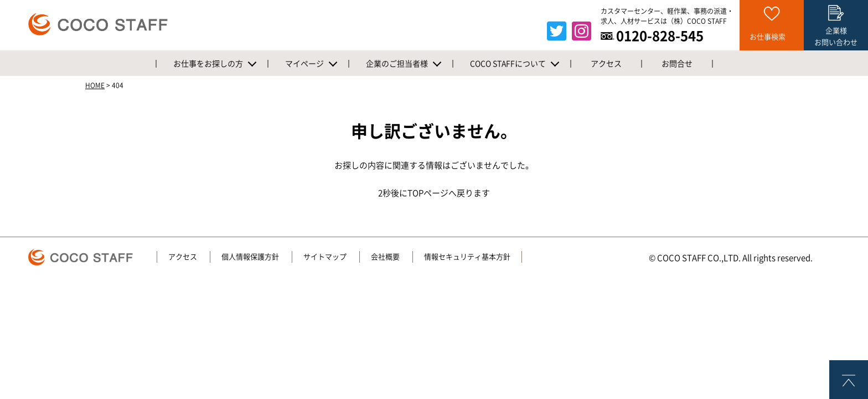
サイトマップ (325, 257)
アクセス (183, 257)
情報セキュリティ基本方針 (467, 257)
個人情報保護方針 (250, 257)
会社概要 (385, 257)
